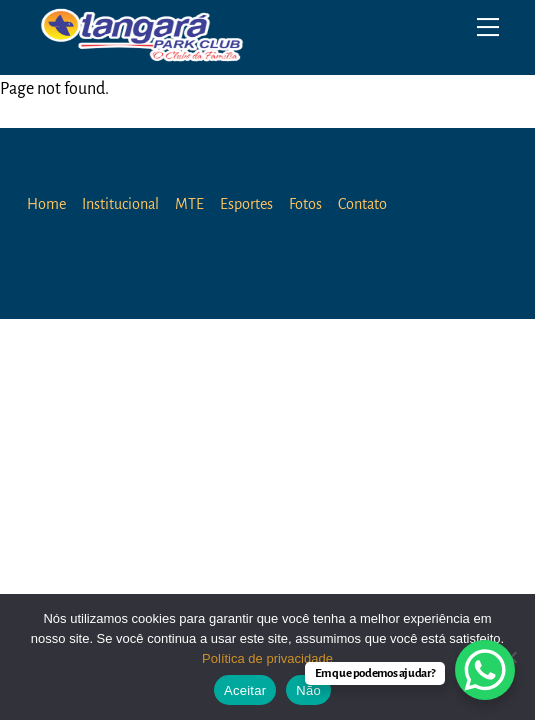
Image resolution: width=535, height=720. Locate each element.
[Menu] (488, 27)
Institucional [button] (120, 204)
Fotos (305, 204)
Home (46, 204)
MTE (189, 204)
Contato (362, 204)
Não (308, 690)
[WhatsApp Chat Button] (485, 670)
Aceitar (245, 690)
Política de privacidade (267, 658)
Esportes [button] (246, 204)
